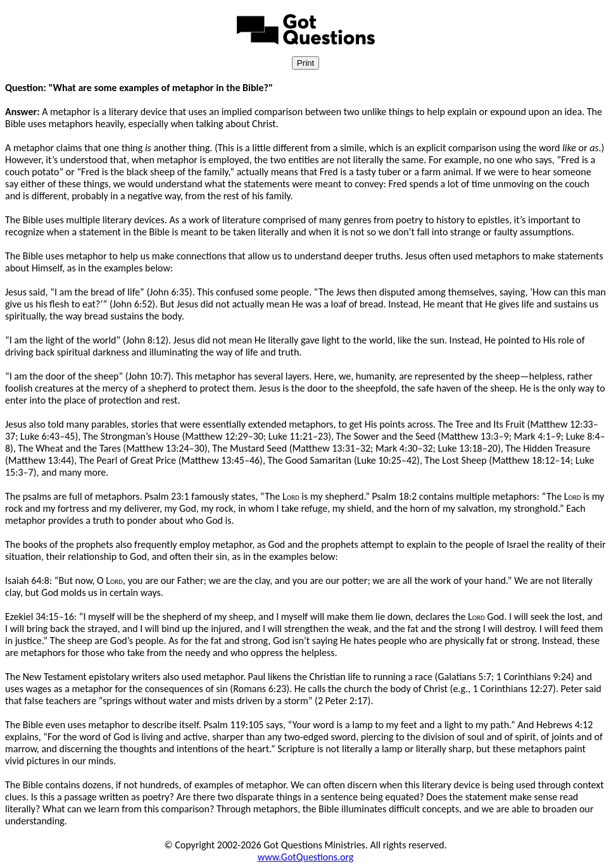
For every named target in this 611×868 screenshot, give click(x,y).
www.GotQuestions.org (306, 857)
